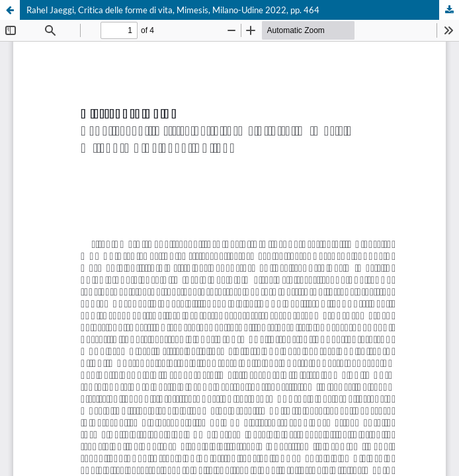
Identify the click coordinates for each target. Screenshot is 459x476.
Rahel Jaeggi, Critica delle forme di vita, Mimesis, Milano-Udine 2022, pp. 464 (173, 10)
